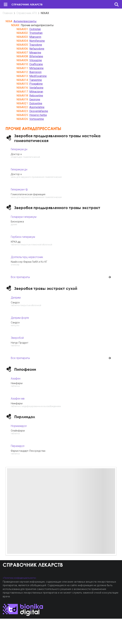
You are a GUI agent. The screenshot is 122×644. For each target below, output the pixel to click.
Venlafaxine (36, 88)
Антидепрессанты (25, 21)
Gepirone (35, 99)
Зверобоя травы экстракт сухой (46, 288)
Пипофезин (25, 369)
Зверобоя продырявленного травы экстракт (57, 208)
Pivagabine (36, 84)
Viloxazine (36, 60)
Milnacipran (36, 92)
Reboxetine (36, 96)
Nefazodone (37, 49)
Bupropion (35, 72)
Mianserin (35, 37)
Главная (8, 13)
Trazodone (36, 45)
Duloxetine (36, 103)
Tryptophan (36, 33)
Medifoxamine (38, 76)
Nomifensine (37, 41)
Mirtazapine (36, 68)
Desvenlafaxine (39, 111)
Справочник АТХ (27, 13)
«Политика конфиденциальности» (19, 578)
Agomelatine (37, 107)
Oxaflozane (36, 64)
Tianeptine (36, 80)
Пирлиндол (25, 417)
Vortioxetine (37, 119)
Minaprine (35, 53)
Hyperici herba (38, 115)
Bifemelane (36, 56)
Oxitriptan (35, 29)
